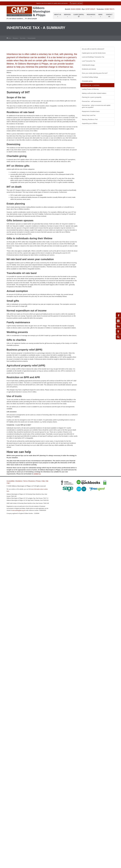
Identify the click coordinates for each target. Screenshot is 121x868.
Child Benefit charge (88, 65)
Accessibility (10, 481)
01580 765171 (110, 9)
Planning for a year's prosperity (92, 97)
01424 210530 (76, 9)
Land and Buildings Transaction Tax (93, 57)
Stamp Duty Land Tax (89, 115)
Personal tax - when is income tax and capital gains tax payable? (96, 106)
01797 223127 (90, 9)
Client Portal (79, 15)
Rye (83, 9)
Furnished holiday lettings (90, 77)
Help (43, 481)
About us (58, 15)
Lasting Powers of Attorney (90, 89)
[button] (60, 3)
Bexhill (67, 9)
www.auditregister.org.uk (19, 510)
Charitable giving (87, 81)
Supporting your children (90, 123)
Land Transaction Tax (89, 61)
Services (67, 15)
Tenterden (100, 9)
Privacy (38, 481)
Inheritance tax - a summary (91, 85)
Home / (10, 38)
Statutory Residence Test (90, 119)
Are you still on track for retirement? (93, 49)
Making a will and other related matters (94, 93)
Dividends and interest (89, 69)
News (100, 15)
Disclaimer (19, 481)
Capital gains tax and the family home (94, 53)
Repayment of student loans (91, 111)
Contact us (109, 16)
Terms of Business (29, 481)
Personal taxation (32, 38)
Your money (23, 38)
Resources (91, 15)
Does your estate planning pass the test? (95, 73)
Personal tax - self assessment (92, 101)
